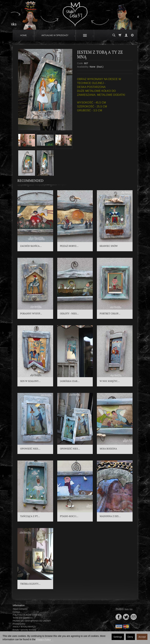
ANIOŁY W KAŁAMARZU (24, 627)
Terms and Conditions (23, 618)
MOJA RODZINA (108, 449)
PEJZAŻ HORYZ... (69, 246)
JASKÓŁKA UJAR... (70, 381)
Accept (142, 637)
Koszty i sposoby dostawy (25, 630)
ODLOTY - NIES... (69, 313)
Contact (16, 612)
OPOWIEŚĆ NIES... (30, 449)
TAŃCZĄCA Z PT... (30, 516)
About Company (20, 609)
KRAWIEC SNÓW (109, 246)
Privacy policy (19, 624)
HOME (23, 35)
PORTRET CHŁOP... (110, 313)
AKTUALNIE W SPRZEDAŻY (55, 35)
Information (19, 605)
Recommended (30, 181)
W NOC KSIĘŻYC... (110, 381)
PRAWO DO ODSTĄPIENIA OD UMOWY (32, 621)
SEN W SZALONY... (30, 381)
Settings (118, 637)
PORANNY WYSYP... (31, 313)
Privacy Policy (43, 639)
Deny (130, 637)
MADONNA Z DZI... (110, 516)
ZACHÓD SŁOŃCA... (31, 246)
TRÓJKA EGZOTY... (30, 584)
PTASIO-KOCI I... (69, 516)
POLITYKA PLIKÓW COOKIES (27, 615)
